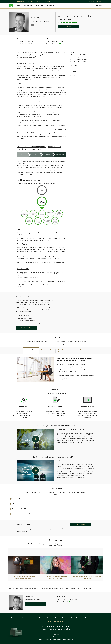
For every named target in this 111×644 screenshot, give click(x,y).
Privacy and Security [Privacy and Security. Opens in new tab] (47, 626)
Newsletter (50, 6)
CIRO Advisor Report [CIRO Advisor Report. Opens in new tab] (53, 618)
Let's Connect (81, 525)
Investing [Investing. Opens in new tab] (39, 1)
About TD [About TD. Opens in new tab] (47, 1)
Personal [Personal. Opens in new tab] (11, 1)
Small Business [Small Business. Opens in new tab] (21, 1)
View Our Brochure (26, 328)
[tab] (31, 351)
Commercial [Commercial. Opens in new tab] (31, 1)
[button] (36, 439)
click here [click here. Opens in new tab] (38, 142)
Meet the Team (28, 6)
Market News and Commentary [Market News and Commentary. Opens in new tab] (21, 618)
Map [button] (71, 602)
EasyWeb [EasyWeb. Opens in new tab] (97, 618)
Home (18, 6)
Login (99, 2)
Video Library (40, 6)
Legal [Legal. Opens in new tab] (58, 626)
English (92, 2)
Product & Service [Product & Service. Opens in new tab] (77, 618)
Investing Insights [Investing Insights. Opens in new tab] (39, 618)
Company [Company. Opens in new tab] (65, 618)
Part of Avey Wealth (69, 22)
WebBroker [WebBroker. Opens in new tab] (88, 618)
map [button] (59, 43)
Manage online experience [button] (56, 621)
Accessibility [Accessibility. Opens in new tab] (66, 626)
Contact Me (97, 6)
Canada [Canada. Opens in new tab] (56, 637)
